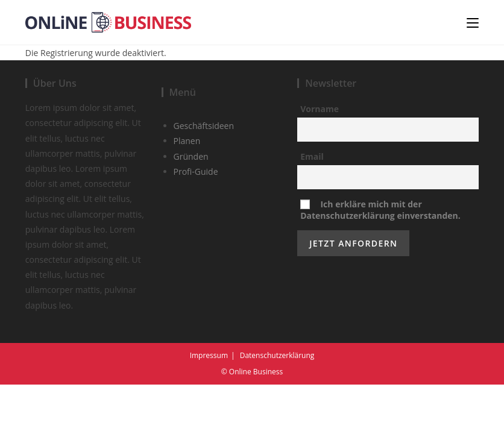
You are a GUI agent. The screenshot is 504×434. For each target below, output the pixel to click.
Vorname (320, 158)
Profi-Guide (196, 221)
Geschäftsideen (204, 175)
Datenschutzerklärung (277, 405)
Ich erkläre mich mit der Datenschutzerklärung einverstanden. (380, 259)
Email (312, 206)
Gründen (191, 206)
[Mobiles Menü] (473, 22)
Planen (187, 191)
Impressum (209, 405)
